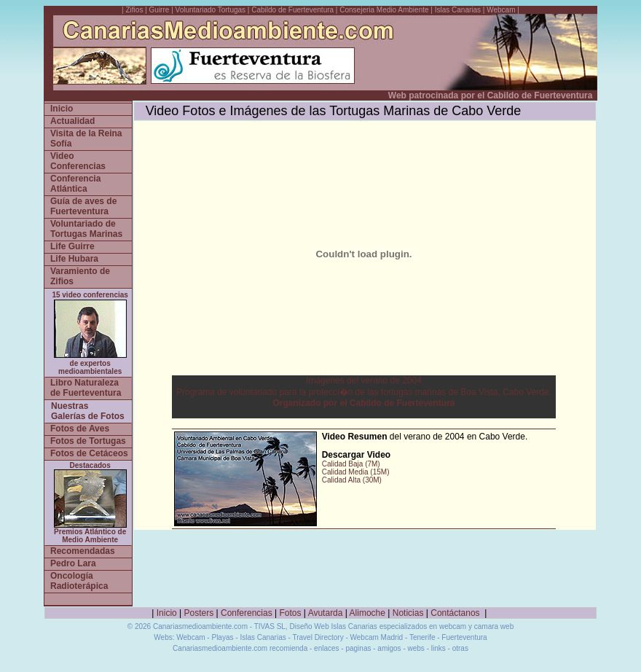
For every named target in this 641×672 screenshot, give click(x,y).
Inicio (167, 613)
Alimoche (367, 613)
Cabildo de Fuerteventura (292, 10)
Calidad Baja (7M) (351, 464)
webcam (453, 626)
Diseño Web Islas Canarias (333, 626)
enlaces (326, 648)
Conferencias (247, 613)
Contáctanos (455, 613)
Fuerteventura (464, 637)
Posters (199, 613)
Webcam (501, 10)
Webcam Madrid (377, 637)
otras (460, 648)
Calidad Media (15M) (356, 472)
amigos (389, 648)
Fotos (291, 613)
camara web (494, 626)
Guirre (161, 10)
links (439, 648)
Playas (222, 637)
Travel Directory (318, 637)
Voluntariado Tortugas (211, 10)
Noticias (408, 613)
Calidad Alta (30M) (352, 480)
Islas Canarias (458, 10)
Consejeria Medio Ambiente (384, 10)
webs (416, 648)
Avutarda (326, 613)
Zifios (135, 10)
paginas (358, 648)
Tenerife (422, 637)
